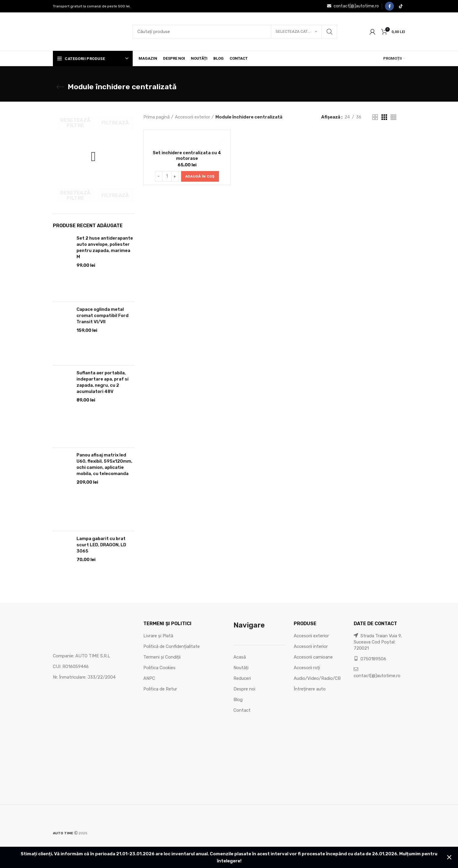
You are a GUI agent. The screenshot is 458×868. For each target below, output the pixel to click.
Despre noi (244, 689)
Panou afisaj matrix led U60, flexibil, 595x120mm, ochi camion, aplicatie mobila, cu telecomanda (104, 464)
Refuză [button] (449, 857)
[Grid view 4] (393, 117)
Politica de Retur (160, 689)
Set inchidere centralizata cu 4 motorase (187, 155)
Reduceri (242, 678)
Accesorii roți (307, 668)
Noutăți (241, 668)
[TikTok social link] (401, 6)
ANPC (149, 678)
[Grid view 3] (384, 117)
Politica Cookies (159, 668)
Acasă (240, 657)
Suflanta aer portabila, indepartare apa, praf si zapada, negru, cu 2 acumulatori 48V (103, 382)
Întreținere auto (310, 689)
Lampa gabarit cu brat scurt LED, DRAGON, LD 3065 (101, 545)
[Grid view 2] (375, 117)
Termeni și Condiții (162, 657)
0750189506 (370, 659)
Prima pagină (156, 117)
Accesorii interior (311, 646)
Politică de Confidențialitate (172, 646)
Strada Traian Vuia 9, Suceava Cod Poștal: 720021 (378, 642)
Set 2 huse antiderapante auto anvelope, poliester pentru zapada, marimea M (105, 247)
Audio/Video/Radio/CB (317, 678)
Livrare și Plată (158, 636)
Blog (238, 700)
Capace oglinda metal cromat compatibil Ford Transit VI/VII (103, 316)
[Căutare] (235, 32)
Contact (242, 710)
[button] (200, 176)
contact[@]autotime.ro (353, 6)
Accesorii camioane (313, 657)
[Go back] (60, 87)
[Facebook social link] (389, 6)
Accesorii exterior (193, 117)
